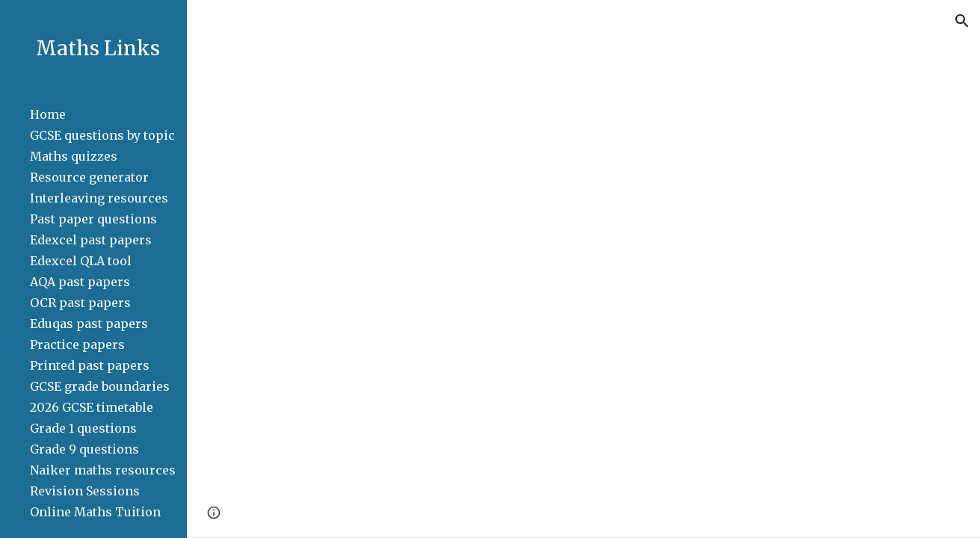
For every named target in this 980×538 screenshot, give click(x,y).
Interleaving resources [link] (99, 198)
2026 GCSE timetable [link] (92, 407)
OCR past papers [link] (80, 303)
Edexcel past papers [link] (91, 240)
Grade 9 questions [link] (84, 449)
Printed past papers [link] (90, 365)
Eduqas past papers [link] (89, 324)
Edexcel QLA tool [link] (81, 261)
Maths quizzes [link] (74, 156)
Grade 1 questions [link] (83, 428)
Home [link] (48, 114)
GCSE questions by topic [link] (102, 135)
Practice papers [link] (77, 344)
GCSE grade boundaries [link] (100, 386)
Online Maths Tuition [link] (95, 512)
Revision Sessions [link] (85, 491)
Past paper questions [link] (93, 219)
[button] (962, 21)
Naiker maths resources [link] (103, 470)
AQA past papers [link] (80, 282)
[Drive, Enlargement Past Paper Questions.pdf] (583, 290)
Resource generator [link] (89, 177)
